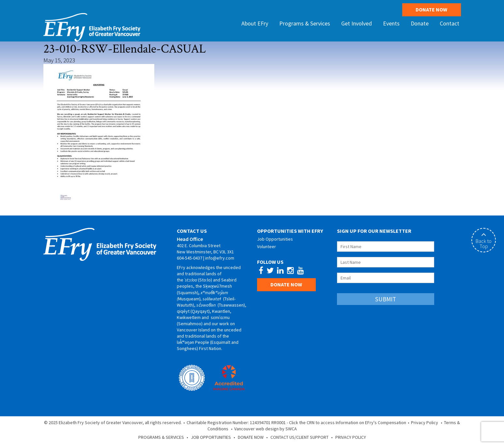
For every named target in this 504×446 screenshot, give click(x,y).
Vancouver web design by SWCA (266, 429)
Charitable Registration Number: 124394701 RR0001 (236, 422)
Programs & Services (161, 437)
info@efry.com (220, 258)
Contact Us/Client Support (299, 437)
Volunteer (267, 247)
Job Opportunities (275, 239)
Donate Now (431, 9)
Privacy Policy (425, 422)
